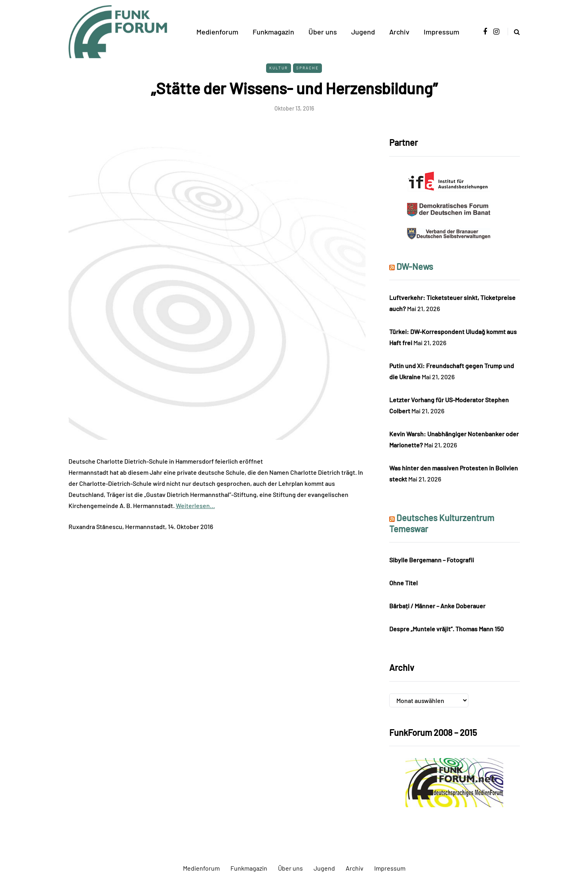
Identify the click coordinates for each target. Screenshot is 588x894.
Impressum (441, 32)
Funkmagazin (273, 32)
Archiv (399, 32)
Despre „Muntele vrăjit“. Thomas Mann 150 (446, 629)
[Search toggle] (514, 32)
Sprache (307, 68)
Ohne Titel (403, 583)
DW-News (415, 266)
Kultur (279, 68)
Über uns (323, 32)
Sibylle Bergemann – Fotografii (432, 560)
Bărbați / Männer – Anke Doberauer (437, 606)
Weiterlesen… (195, 505)
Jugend (363, 32)
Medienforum (217, 32)
